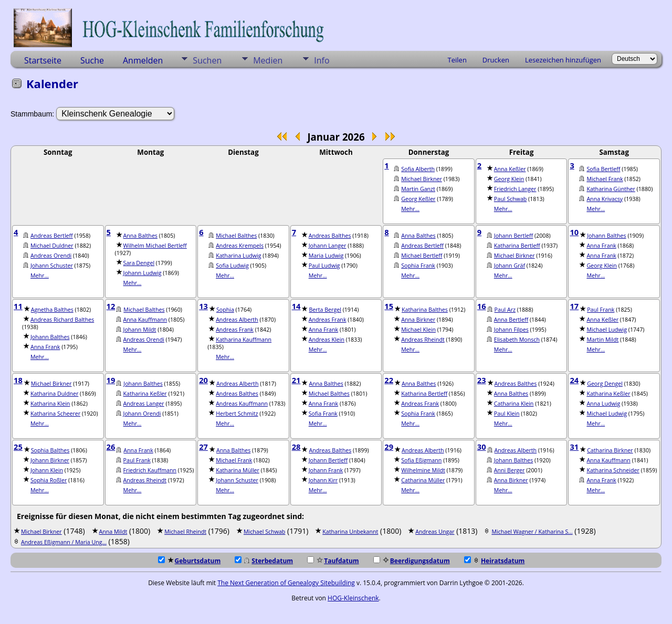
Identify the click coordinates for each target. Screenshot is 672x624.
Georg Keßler (418, 199)
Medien (268, 60)
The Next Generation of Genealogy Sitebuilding (286, 583)
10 (574, 232)
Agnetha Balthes (52, 310)
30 (482, 447)
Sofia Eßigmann (421, 460)
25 (18, 447)
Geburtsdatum (190, 561)
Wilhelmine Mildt (423, 470)
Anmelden (143, 60)
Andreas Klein (327, 340)
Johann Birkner (50, 460)
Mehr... (410, 209)
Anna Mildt (113, 532)
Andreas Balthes (330, 236)
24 (574, 380)
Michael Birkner (422, 179)
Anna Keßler (510, 169)
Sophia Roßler (49, 480)
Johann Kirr (323, 480)
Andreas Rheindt (423, 340)
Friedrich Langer (515, 189)
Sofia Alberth (418, 169)
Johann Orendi (142, 414)
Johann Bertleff (513, 236)
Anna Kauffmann (145, 320)
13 (203, 306)
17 (574, 306)
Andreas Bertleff (52, 236)
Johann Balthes (606, 236)
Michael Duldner (52, 246)
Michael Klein (418, 330)
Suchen (207, 60)
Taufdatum (333, 561)
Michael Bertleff (422, 256)
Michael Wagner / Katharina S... (532, 532)
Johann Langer (328, 246)
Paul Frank (601, 310)
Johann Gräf (510, 266)
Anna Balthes (140, 236)
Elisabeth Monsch (517, 340)
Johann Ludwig (143, 273)
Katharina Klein (50, 404)
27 (203, 447)
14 (296, 306)
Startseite (43, 60)
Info (322, 60)
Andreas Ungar (435, 532)
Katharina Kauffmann (244, 340)
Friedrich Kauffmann (150, 470)
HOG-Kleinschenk (353, 598)
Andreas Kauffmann (242, 404)
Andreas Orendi (51, 256)
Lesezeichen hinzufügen (563, 60)
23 (482, 380)
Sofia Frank (323, 414)
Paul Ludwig (324, 266)
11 (18, 306)
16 (482, 306)
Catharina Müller (423, 480)
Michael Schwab (264, 532)
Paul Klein (507, 414)
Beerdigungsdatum (412, 561)
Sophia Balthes (50, 450)
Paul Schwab (511, 199)
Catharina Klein (514, 404)
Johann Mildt (140, 330)
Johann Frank (326, 470)
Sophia (225, 310)
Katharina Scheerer (55, 414)
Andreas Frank (235, 330)
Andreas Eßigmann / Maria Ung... (64, 542)
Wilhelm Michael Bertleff (155, 246)
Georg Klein (509, 179)
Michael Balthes (236, 236)
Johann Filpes (511, 330)
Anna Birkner (418, 320)
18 (18, 380)
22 (389, 380)
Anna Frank (601, 246)
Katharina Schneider (613, 470)
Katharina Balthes (425, 310)
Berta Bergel (325, 310)
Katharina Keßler (145, 394)
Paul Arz (505, 310)
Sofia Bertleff (603, 169)
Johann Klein (47, 470)
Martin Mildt (602, 340)
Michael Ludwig (607, 330)
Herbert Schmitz (237, 414)
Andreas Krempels (240, 246)
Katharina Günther (611, 189)
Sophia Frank (418, 266)
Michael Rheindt (185, 532)
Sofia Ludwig (232, 266)
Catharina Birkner (610, 450)
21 (296, 380)
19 (111, 380)
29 (389, 447)
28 (296, 447)
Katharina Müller (238, 470)
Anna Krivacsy (605, 199)
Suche (92, 60)
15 (389, 306)
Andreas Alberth (237, 320)
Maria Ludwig (326, 256)
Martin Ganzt (418, 189)
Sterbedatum (264, 561)
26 (111, 447)
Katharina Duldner (54, 394)
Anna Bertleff (511, 320)
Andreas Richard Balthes (62, 320)
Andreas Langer (144, 404)
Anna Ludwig (603, 404)
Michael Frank (605, 179)
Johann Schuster (52, 266)
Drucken (496, 60)
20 (203, 380)
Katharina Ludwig (238, 256)
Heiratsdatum (495, 561)
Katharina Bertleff (517, 246)
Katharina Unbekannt (350, 532)
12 (111, 306)
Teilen (457, 60)
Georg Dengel (605, 384)
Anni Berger (510, 470)
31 (574, 447)
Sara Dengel (139, 263)
